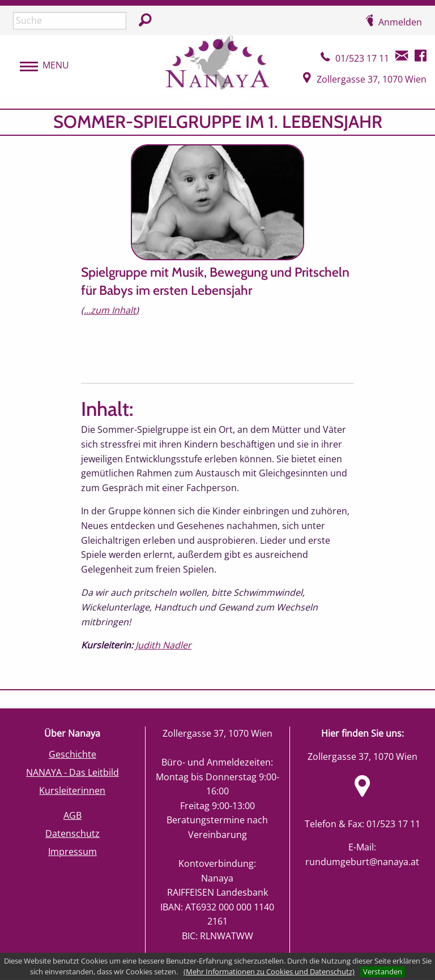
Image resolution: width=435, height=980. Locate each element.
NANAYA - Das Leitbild (72, 772)
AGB (72, 815)
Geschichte (72, 754)
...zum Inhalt (110, 310)
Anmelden (400, 22)
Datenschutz (72, 833)
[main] (217, 399)
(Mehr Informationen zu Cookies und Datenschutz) (269, 972)
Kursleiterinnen (72, 790)
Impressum (72, 852)
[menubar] (39, 66)
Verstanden (383, 972)
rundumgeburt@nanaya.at (362, 862)
